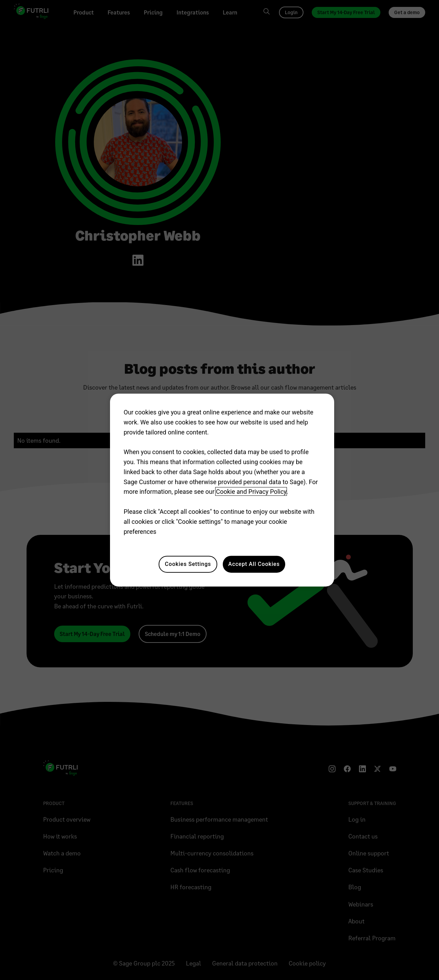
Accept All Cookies (254, 564)
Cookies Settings (188, 564)
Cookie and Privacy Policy (251, 492)
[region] (222, 490)
